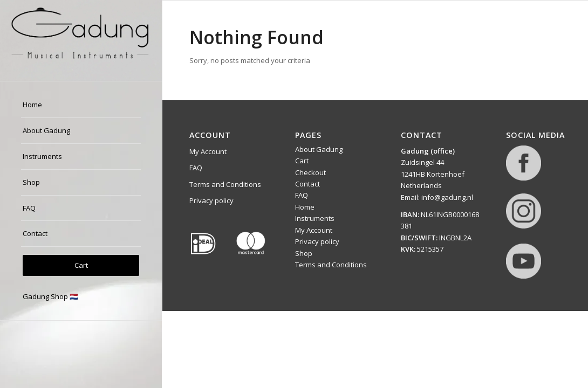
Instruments (315, 218)
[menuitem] (81, 105)
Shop (304, 253)
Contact (307, 184)
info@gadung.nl (447, 197)
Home (305, 207)
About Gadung (319, 149)
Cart (302, 161)
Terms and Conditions (225, 184)
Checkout (310, 172)
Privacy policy (211, 200)
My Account (208, 151)
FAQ (196, 168)
